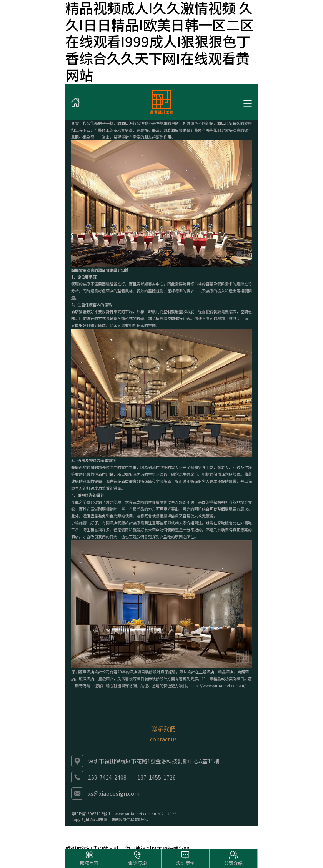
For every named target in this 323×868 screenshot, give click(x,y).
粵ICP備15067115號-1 (91, 814)
